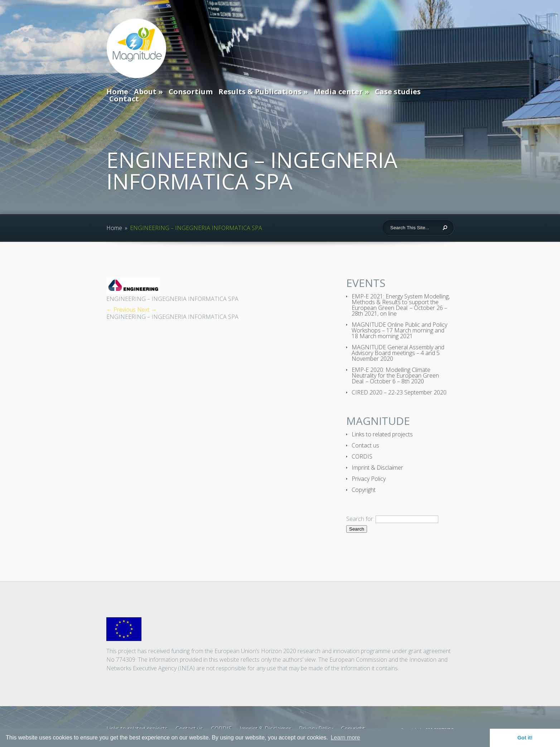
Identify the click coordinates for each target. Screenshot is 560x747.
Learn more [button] (346, 738)
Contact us (365, 445)
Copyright (364, 490)
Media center (338, 92)
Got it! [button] (525, 738)
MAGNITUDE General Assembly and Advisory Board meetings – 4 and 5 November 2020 (398, 353)
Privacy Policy (369, 479)
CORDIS (362, 456)
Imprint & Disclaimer (377, 468)
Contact (124, 99)
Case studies (398, 92)
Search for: (360, 519)
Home (117, 92)
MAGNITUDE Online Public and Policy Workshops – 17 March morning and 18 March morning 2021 (399, 330)
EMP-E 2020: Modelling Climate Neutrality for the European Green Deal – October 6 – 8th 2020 (395, 375)
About (145, 92)
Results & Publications (260, 92)
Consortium (191, 92)
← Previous (121, 310)
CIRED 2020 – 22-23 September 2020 (399, 392)
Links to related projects (382, 434)
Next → (147, 310)
